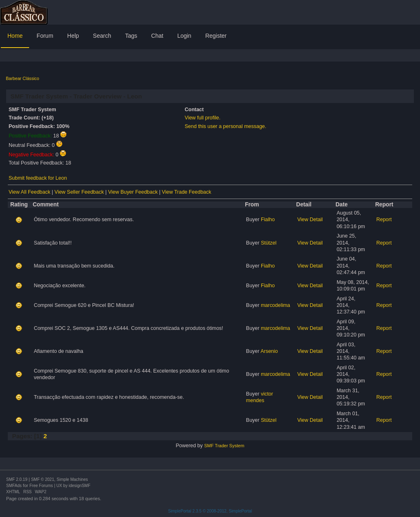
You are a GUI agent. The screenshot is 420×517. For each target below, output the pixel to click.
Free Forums (41, 486)
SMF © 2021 (43, 479)
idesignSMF (79, 486)
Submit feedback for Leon (38, 178)
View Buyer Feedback (133, 192)
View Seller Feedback (79, 192)
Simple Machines (72, 479)
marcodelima (275, 305)
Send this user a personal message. (225, 126)
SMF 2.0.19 (17, 479)
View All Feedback (30, 192)
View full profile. (202, 118)
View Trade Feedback (187, 192)
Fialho (268, 220)
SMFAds (14, 486)
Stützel (269, 243)
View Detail (310, 220)
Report (384, 220)
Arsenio (269, 351)
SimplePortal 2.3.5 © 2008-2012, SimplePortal (210, 511)
